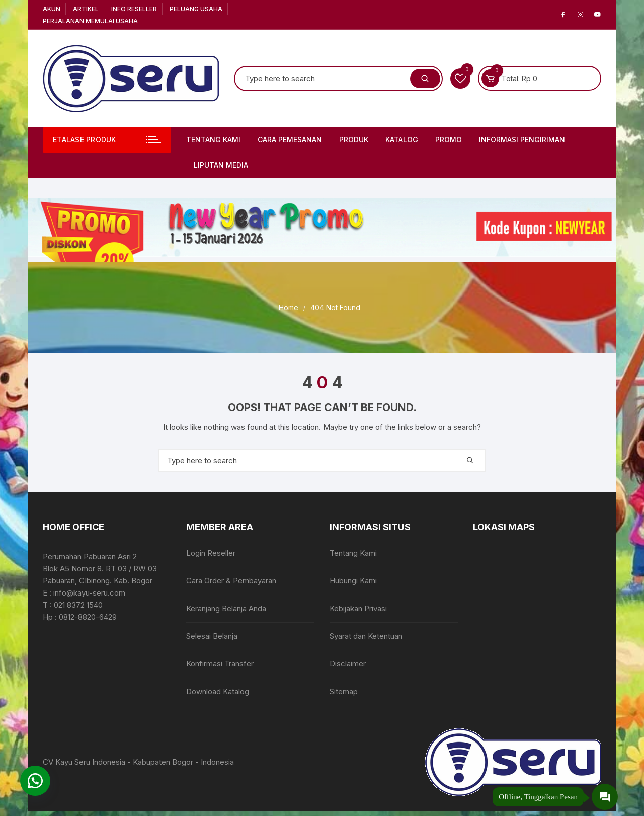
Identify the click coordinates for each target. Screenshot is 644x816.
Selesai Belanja (212, 636)
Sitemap (344, 691)
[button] (35, 781)
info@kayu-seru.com (89, 593)
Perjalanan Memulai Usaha (90, 21)
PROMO (449, 140)
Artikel (86, 9)
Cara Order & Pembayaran (231, 581)
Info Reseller (134, 9)
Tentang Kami (213, 140)
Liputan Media (221, 165)
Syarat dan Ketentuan (366, 636)
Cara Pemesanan (290, 140)
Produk (354, 140)
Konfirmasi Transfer (220, 664)
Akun (52, 9)
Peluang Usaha (196, 9)
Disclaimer (348, 664)
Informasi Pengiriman (522, 140)
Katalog (402, 140)
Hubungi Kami (353, 581)
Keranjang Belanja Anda (226, 608)
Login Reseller (211, 553)
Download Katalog (218, 691)
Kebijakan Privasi (358, 608)
